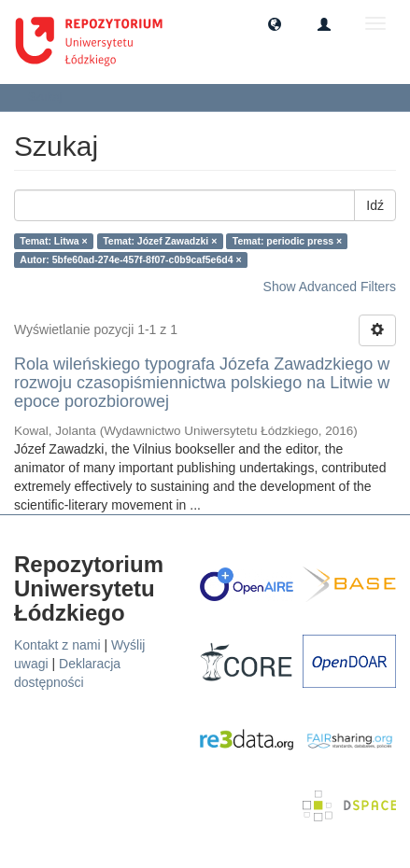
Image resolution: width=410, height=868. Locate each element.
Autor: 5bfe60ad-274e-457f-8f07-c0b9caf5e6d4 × (130, 259)
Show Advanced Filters (330, 287)
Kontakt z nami (57, 645)
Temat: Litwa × (53, 241)
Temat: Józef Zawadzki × (160, 241)
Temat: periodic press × (287, 241)
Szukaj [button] (51, 97)
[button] (275, 23)
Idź (375, 205)
